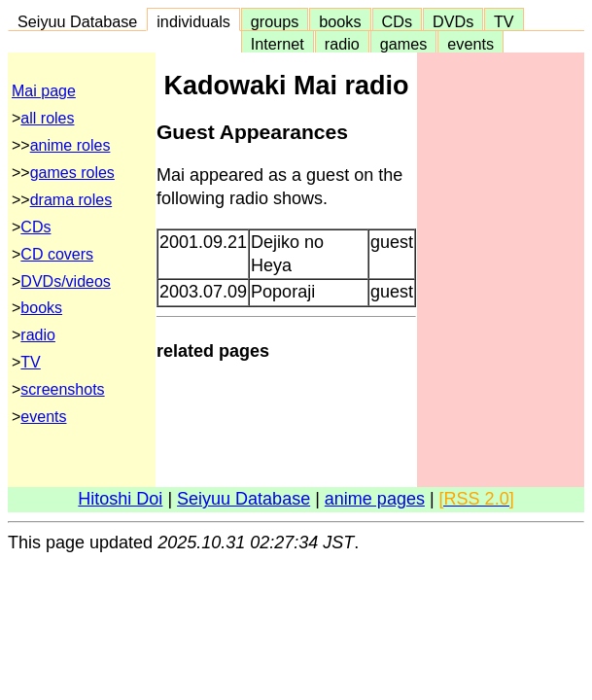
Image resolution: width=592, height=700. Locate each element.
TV (504, 21)
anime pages (375, 499)
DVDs (453, 21)
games (404, 44)
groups (275, 21)
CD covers (57, 254)
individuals (193, 21)
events (470, 44)
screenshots (62, 389)
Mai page (44, 91)
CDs (397, 21)
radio (342, 44)
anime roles (70, 145)
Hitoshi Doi (120, 499)
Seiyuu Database (77, 21)
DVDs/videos (65, 281)
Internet (278, 44)
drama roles (71, 200)
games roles (72, 173)
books (340, 21)
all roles (47, 118)
